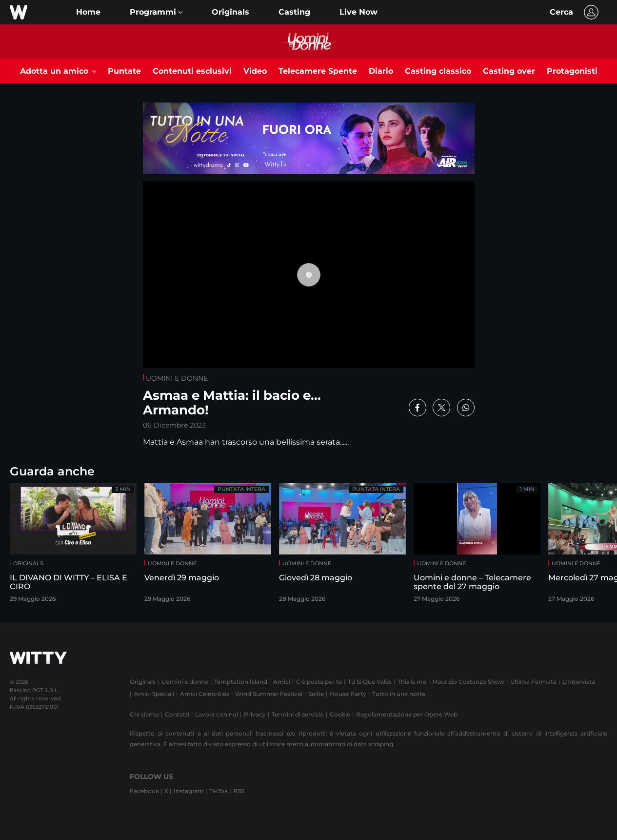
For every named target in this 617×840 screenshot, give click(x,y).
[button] (156, 12)
